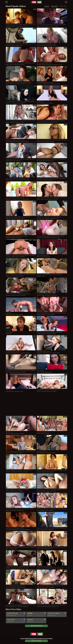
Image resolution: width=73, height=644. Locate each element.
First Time (53, 491)
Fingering (55, 199)
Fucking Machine (47, 238)
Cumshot (18, 122)
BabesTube (8, 199)
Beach (21, 314)
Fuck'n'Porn (9, 257)
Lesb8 (38, 199)
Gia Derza (52, 122)
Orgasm (28, 353)
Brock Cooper (22, 180)
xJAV (38, 510)
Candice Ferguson (22, 84)
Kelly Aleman (44, 314)
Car (13, 276)
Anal (21, 45)
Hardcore (45, 180)
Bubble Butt (20, 568)
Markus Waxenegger (47, 65)
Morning (18, 161)
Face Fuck (26, 26)
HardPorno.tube (10, 353)
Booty (23, 65)
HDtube (8, 180)
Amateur (51, 26)
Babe (11, 161)
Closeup (16, 453)
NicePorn (8, 103)
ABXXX (38, 433)
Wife (16, 549)
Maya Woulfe (45, 391)
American (52, 141)
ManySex (8, 238)
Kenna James (45, 122)
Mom (43, 103)
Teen (43, 276)
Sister (22, 122)
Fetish (60, 65)
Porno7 (38, 472)
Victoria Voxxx (44, 606)
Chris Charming (52, 568)
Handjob (13, 238)
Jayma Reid (53, 218)
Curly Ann (56, 65)
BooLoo (8, 122)
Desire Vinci (53, 84)
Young (44, 141)
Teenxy (7, 453)
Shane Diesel (46, 218)
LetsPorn (39, 391)
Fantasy (29, 84)
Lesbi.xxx (39, 122)
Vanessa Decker (48, 199)
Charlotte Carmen (16, 199)
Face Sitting (49, 45)
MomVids (8, 45)
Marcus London (14, 180)
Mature (23, 353)
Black (11, 65)
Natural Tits (47, 257)
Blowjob (12, 122)
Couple (28, 180)
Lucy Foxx (42, 587)
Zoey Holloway (15, 530)
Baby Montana (17, 141)
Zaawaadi (14, 568)
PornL (7, 587)
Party (58, 84)
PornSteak (39, 334)
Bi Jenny (13, 295)
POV (47, 103)
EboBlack (8, 568)
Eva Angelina (13, 587)
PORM (38, 26)
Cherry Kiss (15, 218)
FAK (38, 161)
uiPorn (38, 295)
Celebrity (56, 26)
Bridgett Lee (43, 453)
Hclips (38, 549)
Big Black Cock (17, 65)
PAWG (58, 238)
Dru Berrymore (46, 84)
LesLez (38, 606)
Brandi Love (17, 353)
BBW (44, 45)
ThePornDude (15, 614)
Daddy (46, 372)
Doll (18, 103)
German (18, 295)
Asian (47, 510)
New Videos (55, 6)
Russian (54, 238)
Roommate (42, 161)
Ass (57, 218)
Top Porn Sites (56, 614)
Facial (54, 45)
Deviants (8, 84)
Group (47, 433)
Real (12, 45)
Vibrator (21, 276)
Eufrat (42, 199)
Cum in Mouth (19, 26)
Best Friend (12, 372)
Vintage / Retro (60, 568)
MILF (48, 472)
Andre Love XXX (45, 26)
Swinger (43, 433)
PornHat (8, 491)
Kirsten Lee (14, 84)
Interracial (26, 568)
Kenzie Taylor (52, 606)
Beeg (38, 180)
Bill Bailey (49, 453)
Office (57, 606)
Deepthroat (19, 238)
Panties (27, 141)
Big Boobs (22, 257)
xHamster (8, 26)
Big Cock (51, 180)
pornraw (37, 2)
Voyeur (17, 314)
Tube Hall (15, 621)
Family (13, 26)
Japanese (51, 510)
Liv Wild (42, 372)
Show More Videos (36, 626)
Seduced (23, 295)
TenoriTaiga (13, 510)
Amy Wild (43, 472)
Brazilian (14, 472)
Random (47, 6)
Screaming (14, 103)
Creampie (17, 45)
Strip (12, 491)
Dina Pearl (45, 568)
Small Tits (48, 161)
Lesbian (55, 391)
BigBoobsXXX (9, 141)
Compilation (45, 353)
